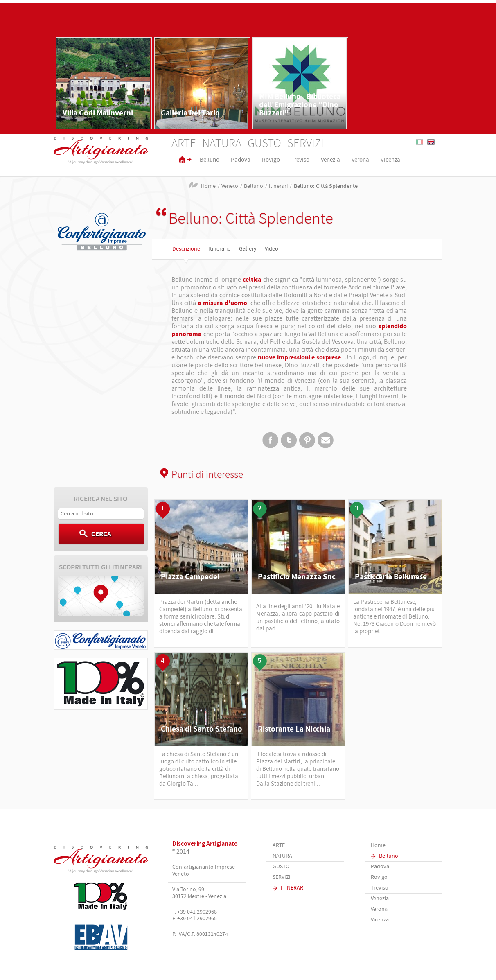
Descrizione (186, 249)
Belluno (210, 160)
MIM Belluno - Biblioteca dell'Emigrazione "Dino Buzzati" (300, 105)
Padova (241, 160)
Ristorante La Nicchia (294, 729)
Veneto (230, 186)
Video (272, 249)
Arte (184, 144)
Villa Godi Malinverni (98, 113)
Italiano (419, 142)
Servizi (305, 144)
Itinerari (293, 888)
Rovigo (271, 160)
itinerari (278, 186)
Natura (222, 144)
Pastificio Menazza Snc (297, 577)
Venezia (330, 160)
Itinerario (220, 249)
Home (208, 186)
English (431, 142)
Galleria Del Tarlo (190, 113)
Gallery (248, 249)
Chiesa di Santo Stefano (202, 729)
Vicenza (390, 160)
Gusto (264, 144)
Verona (360, 160)
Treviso (300, 160)
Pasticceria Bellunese (391, 577)
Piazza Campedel (190, 577)
